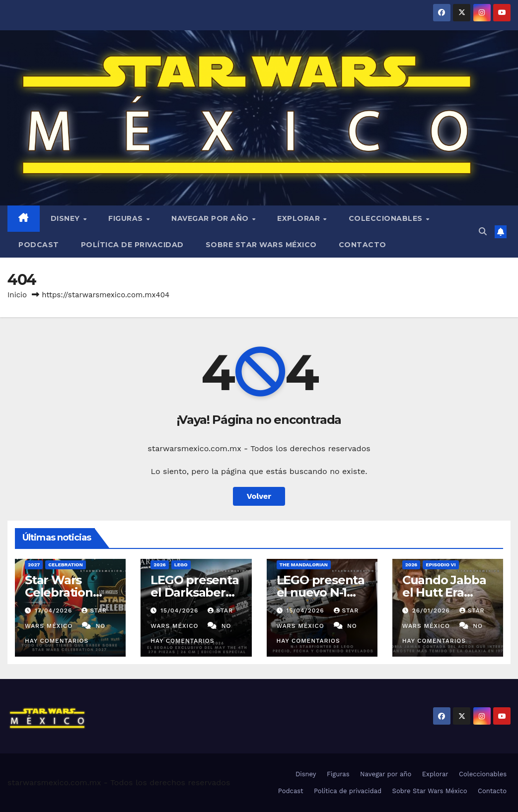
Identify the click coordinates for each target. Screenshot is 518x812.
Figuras (127, 218)
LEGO (181, 565)
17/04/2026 (55, 610)
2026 (160, 565)
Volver (259, 496)
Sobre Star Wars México (261, 245)
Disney (67, 218)
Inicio (17, 295)
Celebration (66, 565)
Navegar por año (211, 218)
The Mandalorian (304, 565)
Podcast (39, 245)
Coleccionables (387, 218)
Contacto (363, 245)
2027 (34, 565)
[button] (483, 232)
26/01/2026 (432, 610)
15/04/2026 (181, 610)
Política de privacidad (132, 245)
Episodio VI (441, 565)
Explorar (300, 218)
